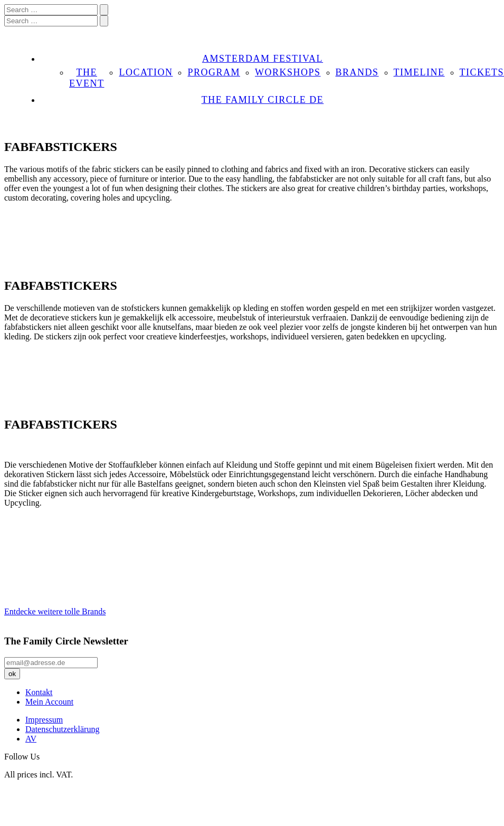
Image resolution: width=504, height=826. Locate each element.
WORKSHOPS (288, 72)
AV (31, 739)
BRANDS (357, 72)
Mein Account (49, 702)
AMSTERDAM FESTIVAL (263, 59)
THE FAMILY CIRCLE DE (263, 100)
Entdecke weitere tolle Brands (55, 611)
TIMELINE (419, 72)
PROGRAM (214, 72)
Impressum (44, 720)
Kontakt (39, 692)
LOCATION (146, 72)
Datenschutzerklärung (62, 729)
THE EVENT (87, 78)
